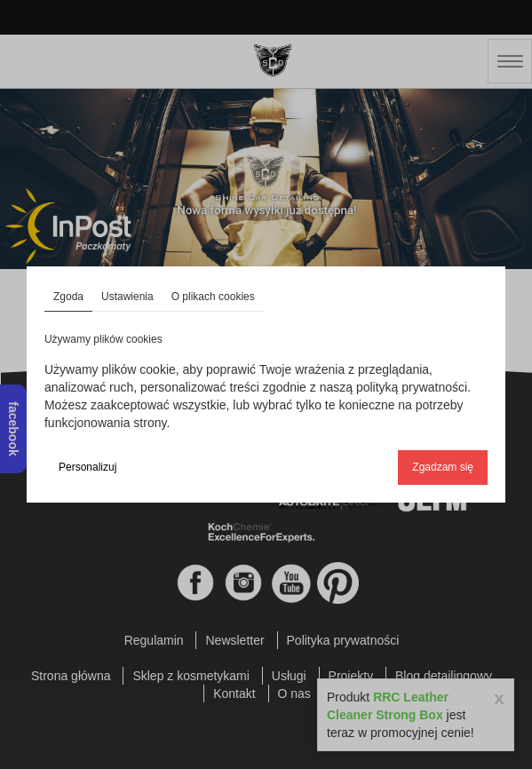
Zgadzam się (443, 467)
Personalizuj (87, 467)
